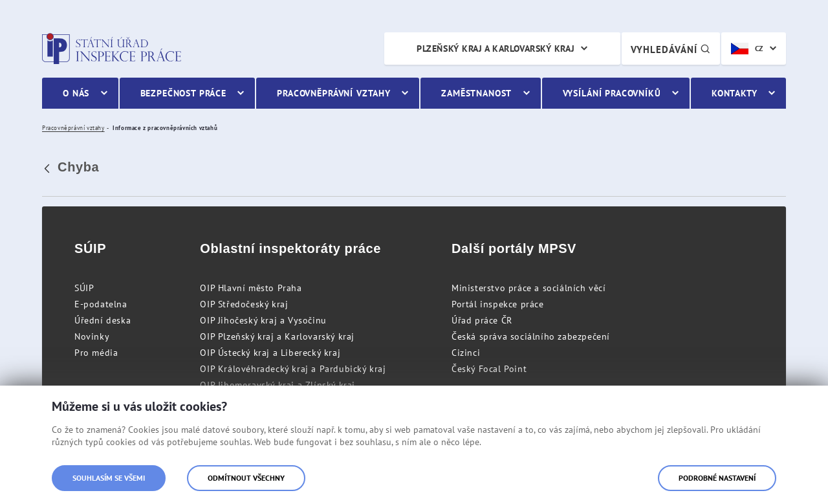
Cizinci (466, 353)
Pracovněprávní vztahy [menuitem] (334, 93)
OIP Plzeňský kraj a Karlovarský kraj (277, 336)
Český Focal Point (489, 369)
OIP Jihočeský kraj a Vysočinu (263, 320)
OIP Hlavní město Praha (251, 288)
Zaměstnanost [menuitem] (476, 93)
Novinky (92, 336)
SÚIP (84, 288)
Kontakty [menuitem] (735, 93)
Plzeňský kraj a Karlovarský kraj (496, 49)
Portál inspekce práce (498, 304)
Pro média (96, 353)
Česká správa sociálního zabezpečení (531, 336)
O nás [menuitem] (76, 93)
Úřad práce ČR (482, 320)
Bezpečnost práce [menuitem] (183, 93)
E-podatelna (101, 304)
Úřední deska (103, 320)
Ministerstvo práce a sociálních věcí (529, 288)
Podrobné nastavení (717, 478)
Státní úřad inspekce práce (112, 49)
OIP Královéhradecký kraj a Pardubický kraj (293, 369)
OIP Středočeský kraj (244, 304)
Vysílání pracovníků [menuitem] (612, 93)
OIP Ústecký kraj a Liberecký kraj (270, 353)
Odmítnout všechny (246, 478)
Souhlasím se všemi (109, 478)
